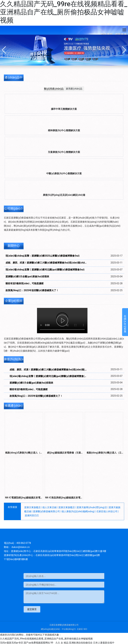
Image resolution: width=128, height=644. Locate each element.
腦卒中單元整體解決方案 (64, 109)
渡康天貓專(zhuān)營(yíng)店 (92, 507)
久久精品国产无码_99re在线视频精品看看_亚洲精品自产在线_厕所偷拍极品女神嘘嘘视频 (64, 12)
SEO (85, 629)
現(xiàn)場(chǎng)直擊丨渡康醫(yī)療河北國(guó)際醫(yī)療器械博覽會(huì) (45, 270)
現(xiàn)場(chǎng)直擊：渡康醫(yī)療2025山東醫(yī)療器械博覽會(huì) (43, 256)
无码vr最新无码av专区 (12, 643)
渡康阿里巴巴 (32, 515)
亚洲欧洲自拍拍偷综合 (81, 643)
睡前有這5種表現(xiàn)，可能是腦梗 (25, 283)
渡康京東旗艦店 (32, 507)
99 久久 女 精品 (59, 643)
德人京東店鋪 (49, 507)
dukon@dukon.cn (21, 547)
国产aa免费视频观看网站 (37, 643)
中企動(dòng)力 (69, 629)
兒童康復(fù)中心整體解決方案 (64, 152)
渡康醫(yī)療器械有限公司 (46, 511)
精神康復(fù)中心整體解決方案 (64, 130)
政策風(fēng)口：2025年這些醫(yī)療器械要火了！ (32, 290)
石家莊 (80, 629)
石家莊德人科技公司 (107, 511)
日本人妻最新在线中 (104, 643)
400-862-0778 (24, 543)
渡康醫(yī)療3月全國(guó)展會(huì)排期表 (27, 276)
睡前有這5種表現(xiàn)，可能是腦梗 (29, 389)
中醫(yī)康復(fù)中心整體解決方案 (64, 173)
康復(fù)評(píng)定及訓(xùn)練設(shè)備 (64, 195)
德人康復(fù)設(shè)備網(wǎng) (78, 511)
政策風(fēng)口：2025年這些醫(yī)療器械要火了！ (36, 396)
